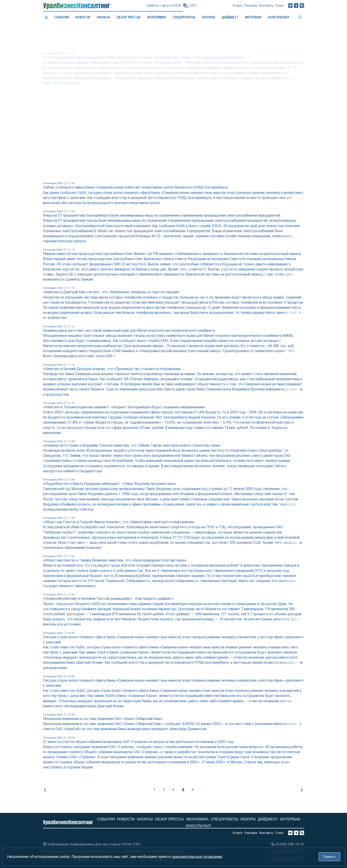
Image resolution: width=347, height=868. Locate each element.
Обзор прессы (128, 17)
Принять (329, 857)
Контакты (266, 7)
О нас (280, 7)
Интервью (290, 819)
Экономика (156, 17)
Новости (83, 17)
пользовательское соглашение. (197, 857)
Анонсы (103, 17)
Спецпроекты (224, 819)
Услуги (237, 8)
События (61, 17)
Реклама (251, 7)
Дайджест (268, 819)
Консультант (199, 826)
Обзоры (248, 819)
